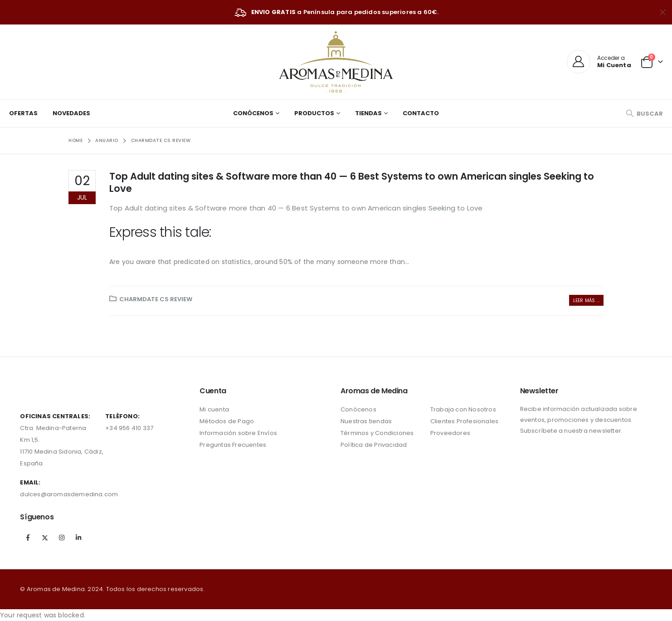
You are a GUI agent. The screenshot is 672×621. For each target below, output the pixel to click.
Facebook (28, 538)
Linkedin (78, 538)
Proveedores (450, 433)
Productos (314, 113)
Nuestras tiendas (366, 421)
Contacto (421, 113)
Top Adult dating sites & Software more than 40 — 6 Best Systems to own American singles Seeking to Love (352, 182)
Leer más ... (586, 301)
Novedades (71, 113)
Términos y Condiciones (377, 433)
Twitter (45, 538)
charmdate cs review (156, 299)
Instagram (62, 538)
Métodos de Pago (227, 421)
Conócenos (253, 113)
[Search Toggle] (644, 114)
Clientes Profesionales (464, 421)
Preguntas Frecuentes (233, 445)
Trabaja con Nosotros (463, 409)
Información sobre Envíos (238, 433)
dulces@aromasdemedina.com (69, 494)
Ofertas (23, 113)
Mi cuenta (214, 409)
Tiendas (368, 113)
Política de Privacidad (374, 445)
